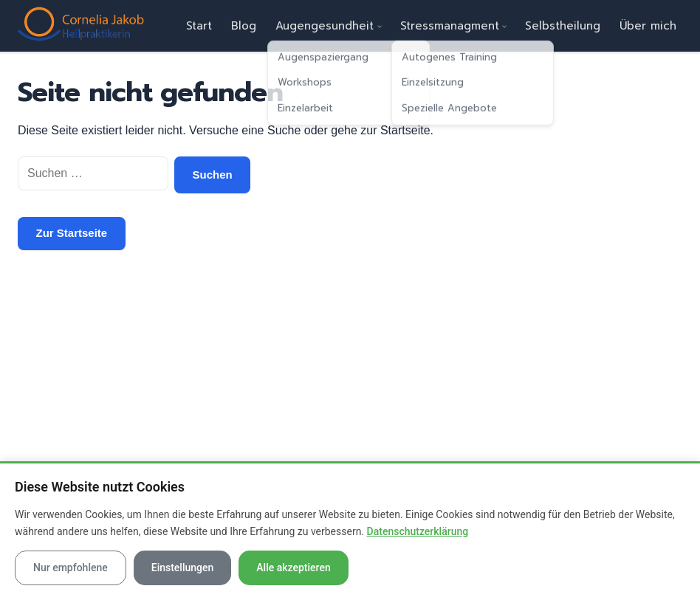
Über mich (648, 26)
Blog (244, 26)
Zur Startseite (72, 233)
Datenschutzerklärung (418, 531)
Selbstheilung (563, 26)
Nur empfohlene (71, 568)
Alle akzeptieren (293, 568)
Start (199, 26)
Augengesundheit (325, 26)
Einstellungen (183, 568)
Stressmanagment (450, 26)
